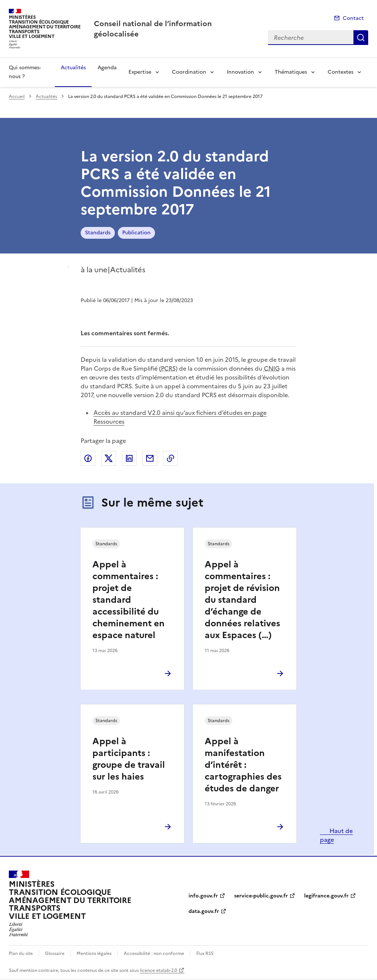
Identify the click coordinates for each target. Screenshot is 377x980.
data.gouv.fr (204, 911)
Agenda (107, 68)
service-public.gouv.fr (261, 896)
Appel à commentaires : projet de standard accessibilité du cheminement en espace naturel (128, 600)
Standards (98, 233)
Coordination (189, 72)
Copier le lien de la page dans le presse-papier (170, 458)
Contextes (341, 72)
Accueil (17, 97)
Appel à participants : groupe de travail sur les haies (129, 759)
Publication (136, 233)
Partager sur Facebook (88, 458)
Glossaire (55, 953)
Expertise (140, 72)
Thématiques (291, 72)
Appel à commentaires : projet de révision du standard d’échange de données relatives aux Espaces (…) (242, 600)
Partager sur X (109, 458)
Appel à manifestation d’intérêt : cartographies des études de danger (243, 765)
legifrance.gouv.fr (326, 896)
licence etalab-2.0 (158, 970)
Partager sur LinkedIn (129, 458)
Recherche (361, 38)
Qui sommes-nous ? (25, 72)
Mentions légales (94, 953)
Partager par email (150, 458)
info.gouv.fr (203, 896)
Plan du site (21, 953)
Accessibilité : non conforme (154, 953)
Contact (353, 18)
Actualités (73, 68)
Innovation (240, 72)
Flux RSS (205, 953)
